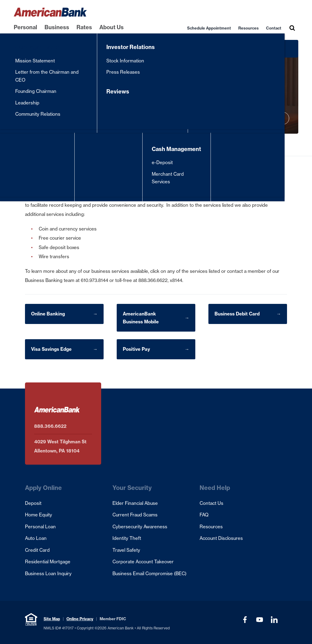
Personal (25, 27)
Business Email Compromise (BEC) (149, 574)
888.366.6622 (50, 426)
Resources (248, 28)
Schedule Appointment (209, 28)
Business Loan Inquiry (48, 574)
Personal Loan (40, 527)
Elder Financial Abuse (135, 503)
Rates (84, 27)
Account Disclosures (221, 538)
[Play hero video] (283, 118)
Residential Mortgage (48, 562)
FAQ (204, 515)
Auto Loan (36, 538)
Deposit (33, 503)
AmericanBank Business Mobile (141, 318)
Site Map (52, 619)
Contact (274, 28)
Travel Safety (126, 550)
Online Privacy (80, 619)
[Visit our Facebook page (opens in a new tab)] (245, 620)
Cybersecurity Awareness (140, 527)
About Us (112, 27)
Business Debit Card (237, 314)
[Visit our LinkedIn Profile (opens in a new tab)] (274, 620)
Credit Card (37, 550)
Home (18, 145)
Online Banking (48, 314)
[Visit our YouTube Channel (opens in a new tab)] (260, 620)
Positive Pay (136, 349)
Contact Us (211, 503)
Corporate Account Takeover (143, 562)
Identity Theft (127, 538)
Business (57, 27)
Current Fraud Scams (135, 515)
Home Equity (39, 515)
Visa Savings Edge (51, 349)
